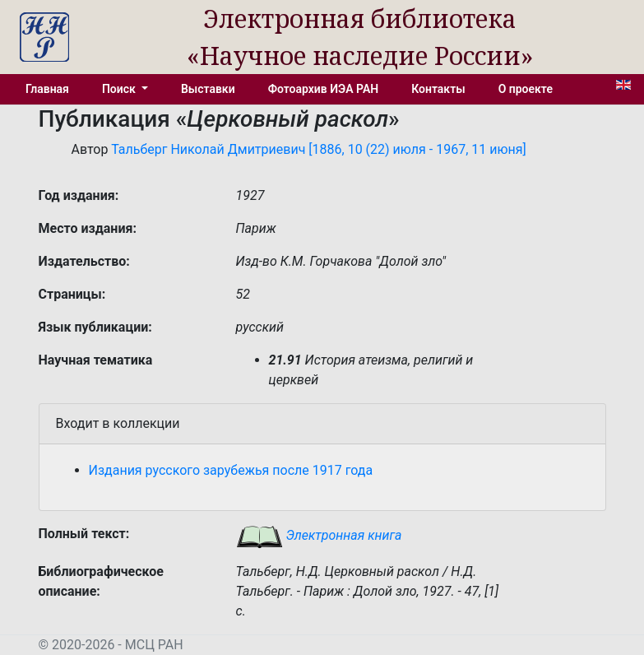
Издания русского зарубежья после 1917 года (231, 470)
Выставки (208, 89)
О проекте (526, 89)
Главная (47, 89)
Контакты (438, 89)
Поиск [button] (120, 89)
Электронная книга (319, 535)
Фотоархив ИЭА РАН (324, 89)
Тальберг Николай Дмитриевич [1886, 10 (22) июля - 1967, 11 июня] (319, 149)
